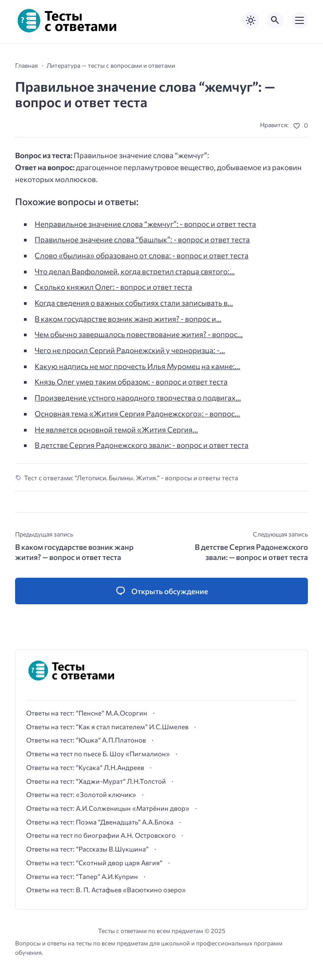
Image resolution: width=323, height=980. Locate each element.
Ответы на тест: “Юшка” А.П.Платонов (86, 740)
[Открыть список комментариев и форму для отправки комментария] (161, 591)
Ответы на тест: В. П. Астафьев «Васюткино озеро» (106, 890)
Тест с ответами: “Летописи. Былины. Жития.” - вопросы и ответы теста (131, 478)
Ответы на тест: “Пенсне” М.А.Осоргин (87, 713)
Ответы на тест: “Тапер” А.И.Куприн (82, 876)
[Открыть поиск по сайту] (275, 20)
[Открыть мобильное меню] (299, 20)
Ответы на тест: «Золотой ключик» (81, 794)
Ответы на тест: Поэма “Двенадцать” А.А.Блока (100, 822)
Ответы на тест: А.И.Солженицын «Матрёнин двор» (108, 808)
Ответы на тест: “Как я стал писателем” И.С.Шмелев (107, 727)
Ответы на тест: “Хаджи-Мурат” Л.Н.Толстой (96, 781)
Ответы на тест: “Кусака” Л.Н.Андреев (85, 767)
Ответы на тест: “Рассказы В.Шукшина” (87, 849)
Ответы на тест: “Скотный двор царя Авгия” (94, 863)
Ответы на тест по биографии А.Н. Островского (101, 835)
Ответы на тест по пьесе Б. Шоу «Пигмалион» (98, 754)
